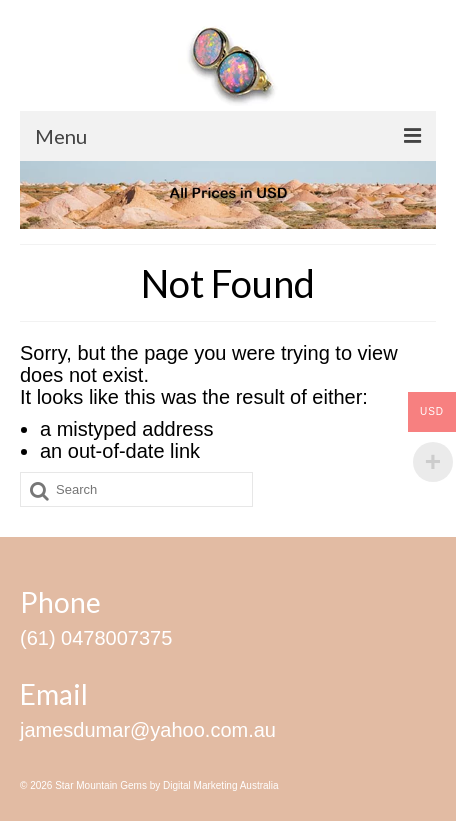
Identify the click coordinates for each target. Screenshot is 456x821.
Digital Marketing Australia (221, 785)
